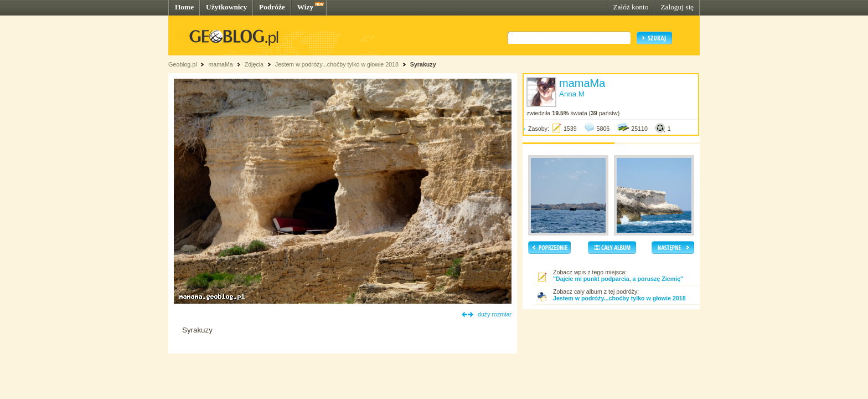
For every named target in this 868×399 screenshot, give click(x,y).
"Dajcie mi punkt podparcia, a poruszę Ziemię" (618, 279)
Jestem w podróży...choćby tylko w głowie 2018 (337, 64)
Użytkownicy (226, 7)
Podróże (272, 7)
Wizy (305, 7)
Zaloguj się (677, 7)
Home (184, 7)
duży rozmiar (495, 314)
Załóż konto (631, 7)
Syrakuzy (423, 64)
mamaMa (220, 64)
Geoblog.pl (183, 64)
